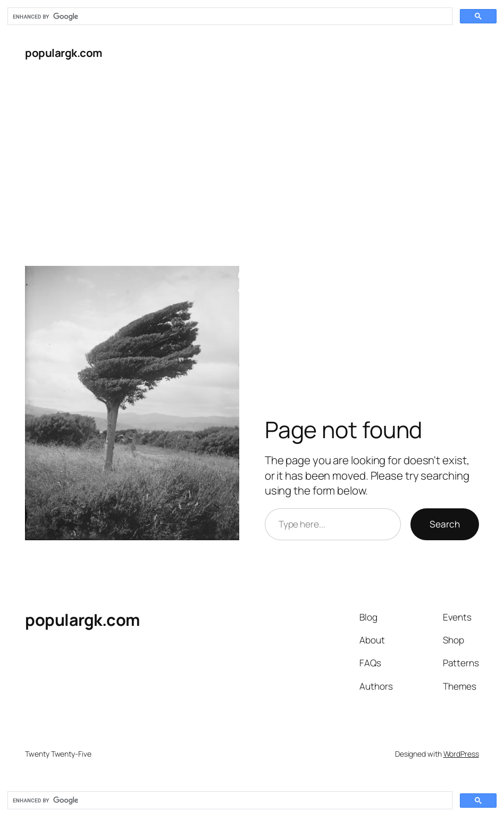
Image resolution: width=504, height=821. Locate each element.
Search (445, 524)
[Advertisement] (252, 156)
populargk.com (64, 53)
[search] (229, 16)
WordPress (461, 754)
